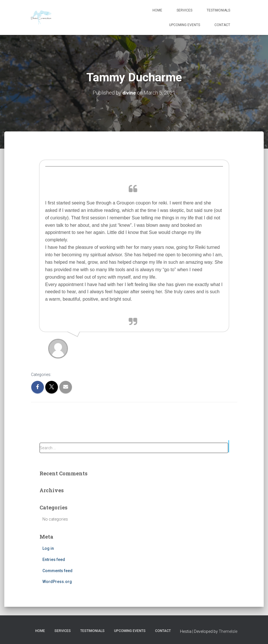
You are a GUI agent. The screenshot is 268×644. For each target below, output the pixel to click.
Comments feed (57, 570)
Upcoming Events (185, 25)
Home (157, 10)
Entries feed (54, 559)
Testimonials (218, 10)
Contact (222, 25)
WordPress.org (57, 582)
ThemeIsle (228, 631)
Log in (48, 548)
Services (184, 10)
